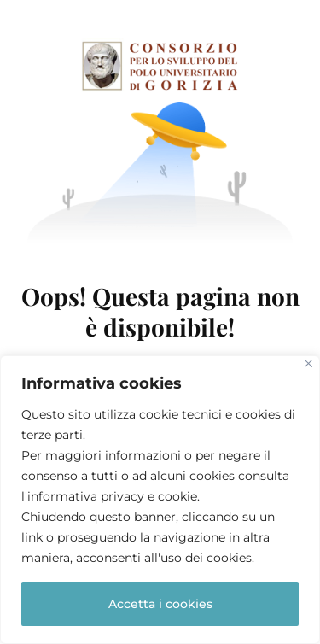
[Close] (308, 363)
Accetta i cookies (160, 604)
